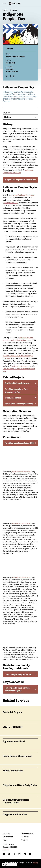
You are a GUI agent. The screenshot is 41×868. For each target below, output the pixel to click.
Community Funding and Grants (19, 674)
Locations (25, 837)
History (8, 117)
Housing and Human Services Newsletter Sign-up (18, 689)
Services (14, 10)
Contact (6, 850)
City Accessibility (27, 833)
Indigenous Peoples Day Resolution (20, 180)
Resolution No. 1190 (11, 203)
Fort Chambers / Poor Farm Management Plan (16, 390)
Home (5, 10)
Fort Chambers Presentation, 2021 (20, 443)
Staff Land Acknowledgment (17, 383)
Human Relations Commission (23, 195)
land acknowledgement (20, 366)
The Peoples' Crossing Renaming (19, 404)
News (5, 840)
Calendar (7, 833)
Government (8, 837)
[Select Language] (9, 864)
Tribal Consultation (13, 398)
